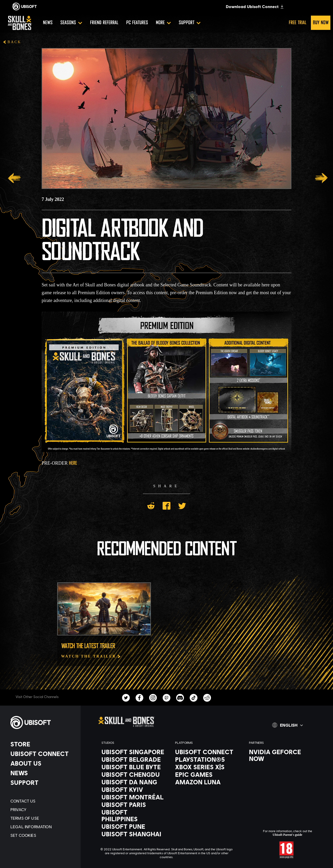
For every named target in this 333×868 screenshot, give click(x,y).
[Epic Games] (207, 774)
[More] (163, 23)
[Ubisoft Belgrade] (133, 759)
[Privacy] (43, 809)
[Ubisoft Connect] (43, 754)
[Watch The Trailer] (91, 656)
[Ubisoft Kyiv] (133, 790)
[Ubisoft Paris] (133, 805)
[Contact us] (43, 801)
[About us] (43, 763)
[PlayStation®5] (207, 759)
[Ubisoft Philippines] (133, 816)
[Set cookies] (43, 835)
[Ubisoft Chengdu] (133, 774)
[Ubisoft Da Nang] (133, 782)
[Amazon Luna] (207, 782)
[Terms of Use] (43, 818)
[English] (287, 725)
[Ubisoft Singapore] (133, 752)
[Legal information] (43, 827)
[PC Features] (137, 23)
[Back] (12, 42)
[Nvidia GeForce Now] (281, 755)
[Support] (190, 23)
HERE (73, 463)
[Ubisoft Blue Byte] (133, 767)
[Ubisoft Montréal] (133, 797)
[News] (48, 23)
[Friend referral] (104, 23)
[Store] (43, 744)
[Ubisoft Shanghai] (133, 834)
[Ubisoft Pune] (133, 826)
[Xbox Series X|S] (207, 767)
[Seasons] (71, 23)
